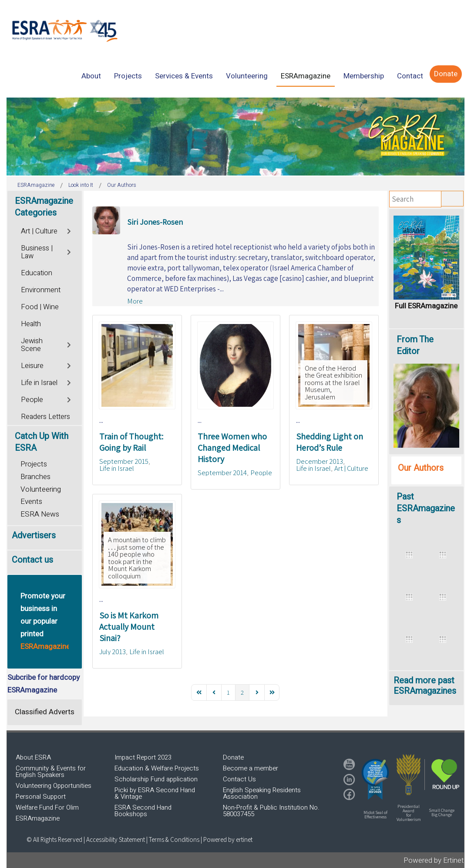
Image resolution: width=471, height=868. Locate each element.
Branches (35, 477)
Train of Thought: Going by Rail (131, 442)
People (261, 473)
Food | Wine (40, 307)
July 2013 (113, 652)
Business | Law (37, 252)
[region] (235, 137)
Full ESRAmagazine (426, 306)
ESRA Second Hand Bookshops (143, 811)
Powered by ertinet (228, 839)
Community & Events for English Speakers (51, 772)
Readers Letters (45, 417)
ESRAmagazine (38, 818)
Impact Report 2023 (143, 757)
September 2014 (222, 473)
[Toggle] (69, 230)
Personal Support (41, 797)
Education (37, 273)
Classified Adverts (45, 712)
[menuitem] (91, 76)
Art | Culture (351, 468)
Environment (41, 290)
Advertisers (34, 535)
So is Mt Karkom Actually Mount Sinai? (129, 627)
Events (31, 502)
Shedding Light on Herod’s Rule (330, 442)
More (135, 301)
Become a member (251, 768)
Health (31, 324)
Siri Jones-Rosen (155, 222)
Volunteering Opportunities (54, 786)
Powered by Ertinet (434, 860)
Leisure (32, 366)
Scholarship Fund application (156, 779)
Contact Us (239, 779)
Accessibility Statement (116, 839)
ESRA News (40, 514)
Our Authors (421, 468)
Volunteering (41, 489)
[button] (375, 779)
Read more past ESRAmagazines (425, 686)
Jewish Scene (32, 345)
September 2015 (124, 461)
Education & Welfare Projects (157, 768)
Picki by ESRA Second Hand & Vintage (155, 793)
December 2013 (320, 461)
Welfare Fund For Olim (47, 807)
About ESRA (33, 757)
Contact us (32, 560)
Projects (34, 464)
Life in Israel (117, 468)
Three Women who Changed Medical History (232, 448)
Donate (233, 757)
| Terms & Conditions (173, 839)
